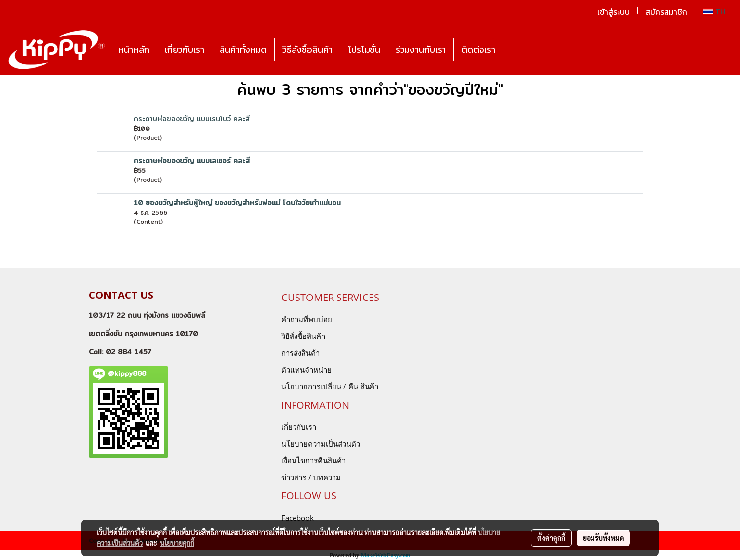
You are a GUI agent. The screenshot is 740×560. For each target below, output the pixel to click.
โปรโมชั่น (364, 50)
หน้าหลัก (134, 50)
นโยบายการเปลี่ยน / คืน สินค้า (330, 386)
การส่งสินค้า (300, 353)
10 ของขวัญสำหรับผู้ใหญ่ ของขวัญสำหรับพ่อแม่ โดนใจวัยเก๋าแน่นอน (237, 203)
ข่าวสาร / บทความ (311, 477)
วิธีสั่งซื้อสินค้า (307, 50)
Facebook (297, 518)
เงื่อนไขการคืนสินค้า (314, 460)
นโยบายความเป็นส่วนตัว (321, 444)
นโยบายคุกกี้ (177, 543)
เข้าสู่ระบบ (613, 12)
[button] (512, 50)
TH (714, 12)
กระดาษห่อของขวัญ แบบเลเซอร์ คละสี (192, 161)
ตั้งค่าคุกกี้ (551, 538)
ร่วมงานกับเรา (421, 50)
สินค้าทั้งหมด (243, 50)
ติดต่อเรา (478, 50)
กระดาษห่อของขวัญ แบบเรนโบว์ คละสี (192, 119)
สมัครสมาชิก (666, 12)
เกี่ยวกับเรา (185, 50)
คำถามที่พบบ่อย (307, 319)
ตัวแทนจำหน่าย (306, 370)
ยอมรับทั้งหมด (603, 538)
